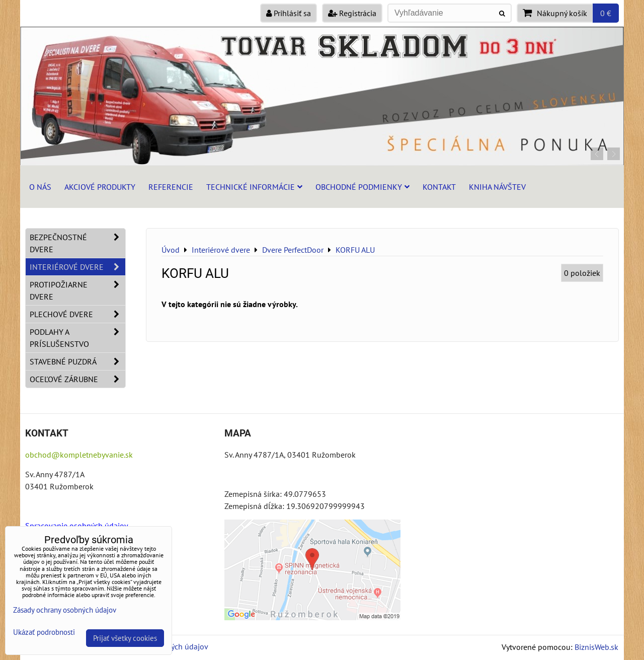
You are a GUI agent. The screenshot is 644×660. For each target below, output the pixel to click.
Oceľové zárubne (77, 379)
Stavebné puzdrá (77, 361)
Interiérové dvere (77, 267)
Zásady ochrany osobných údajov (65, 610)
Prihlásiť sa (289, 13)
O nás (40, 187)
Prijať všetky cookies (125, 638)
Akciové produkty (100, 187)
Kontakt (439, 187)
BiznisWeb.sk (596, 647)
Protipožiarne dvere (77, 290)
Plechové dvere (77, 314)
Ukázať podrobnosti (44, 633)
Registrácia (352, 13)
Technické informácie (254, 187)
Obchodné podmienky (363, 187)
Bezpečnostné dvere (77, 243)
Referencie (171, 187)
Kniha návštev (497, 187)
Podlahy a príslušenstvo (77, 338)
